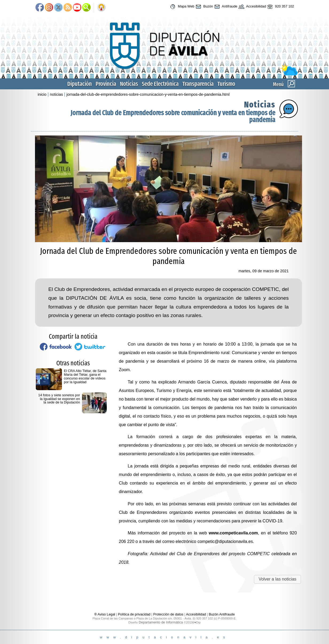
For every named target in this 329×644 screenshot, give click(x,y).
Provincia (106, 84)
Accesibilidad (252, 7)
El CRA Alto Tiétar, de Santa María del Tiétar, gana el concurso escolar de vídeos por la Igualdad (85, 376)
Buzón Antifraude (222, 614)
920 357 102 (280, 7)
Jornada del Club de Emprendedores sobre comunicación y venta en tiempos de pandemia (173, 116)
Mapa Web (181, 7)
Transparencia (198, 84)
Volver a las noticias (277, 579)
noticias (56, 94)
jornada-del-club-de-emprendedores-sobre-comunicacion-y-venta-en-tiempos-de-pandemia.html (148, 94)
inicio (42, 94)
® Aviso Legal (105, 614)
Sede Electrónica (160, 84)
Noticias (129, 84)
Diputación (80, 84)
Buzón (204, 7)
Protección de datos (168, 614)
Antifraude (225, 7)
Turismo (226, 84)
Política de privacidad (134, 614)
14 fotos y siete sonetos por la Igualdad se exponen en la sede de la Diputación (59, 399)
